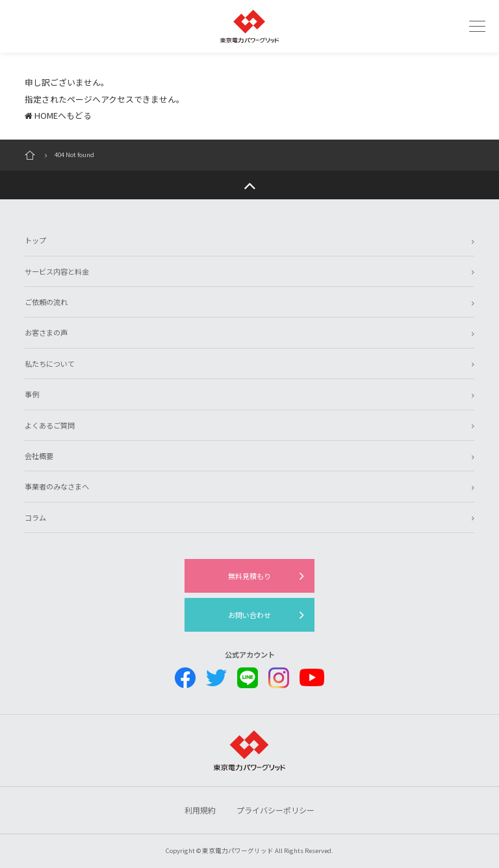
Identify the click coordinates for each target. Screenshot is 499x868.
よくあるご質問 (50, 425)
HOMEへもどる (58, 115)
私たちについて (50, 364)
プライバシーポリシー (275, 810)
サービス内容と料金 (57, 271)
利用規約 (200, 810)
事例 (32, 394)
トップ (35, 240)
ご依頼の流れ (46, 302)
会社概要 (39, 456)
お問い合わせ (249, 615)
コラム (35, 517)
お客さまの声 (46, 332)
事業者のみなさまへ (57, 486)
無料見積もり (249, 576)
